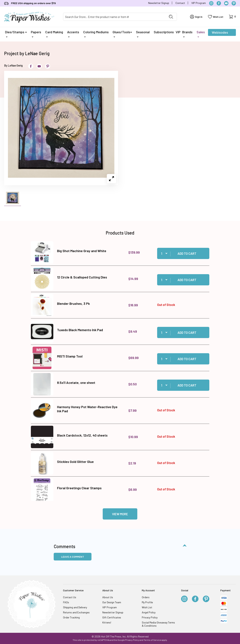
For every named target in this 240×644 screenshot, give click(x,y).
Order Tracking (71, 617)
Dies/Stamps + (16, 34)
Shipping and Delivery (75, 607)
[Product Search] (114, 17)
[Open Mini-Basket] (232, 17)
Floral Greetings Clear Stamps (79, 488)
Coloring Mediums (96, 34)
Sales (201, 34)
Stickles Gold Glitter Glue (75, 462)
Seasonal (143, 34)
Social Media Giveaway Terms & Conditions (158, 624)
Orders (146, 597)
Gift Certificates (112, 617)
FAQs (66, 602)
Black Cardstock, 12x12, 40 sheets (82, 435)
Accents (73, 34)
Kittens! (107, 622)
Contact (180, 3)
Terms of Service (152, 640)
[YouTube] (226, 3)
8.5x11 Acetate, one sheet (76, 383)
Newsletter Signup (159, 3)
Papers (36, 34)
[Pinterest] (234, 3)
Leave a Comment (73, 557)
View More (120, 514)
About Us (108, 597)
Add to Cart (187, 253)
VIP (178, 32)
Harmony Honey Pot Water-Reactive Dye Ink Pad (87, 409)
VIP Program (199, 3)
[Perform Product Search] (171, 17)
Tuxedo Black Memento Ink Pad (80, 330)
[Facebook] (219, 3)
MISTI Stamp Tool (70, 356)
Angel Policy (149, 612)
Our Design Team (112, 602)
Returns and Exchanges (76, 612)
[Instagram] (211, 3)
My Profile (147, 602)
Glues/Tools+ (122, 34)
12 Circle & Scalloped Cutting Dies (82, 277)
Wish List (147, 607)
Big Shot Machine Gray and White (82, 251)
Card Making (54, 34)
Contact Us (70, 597)
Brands (187, 34)
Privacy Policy (150, 617)
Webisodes (220, 33)
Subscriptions (164, 32)
